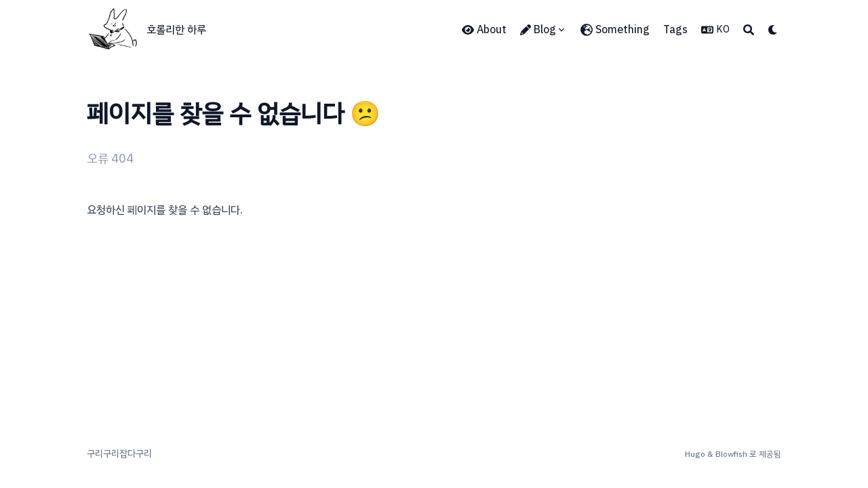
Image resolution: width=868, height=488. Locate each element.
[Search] (749, 30)
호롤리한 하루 (176, 30)
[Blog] (544, 30)
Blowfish (731, 454)
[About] (484, 30)
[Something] (615, 30)
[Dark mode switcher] (773, 30)
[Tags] (675, 30)
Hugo (695, 454)
